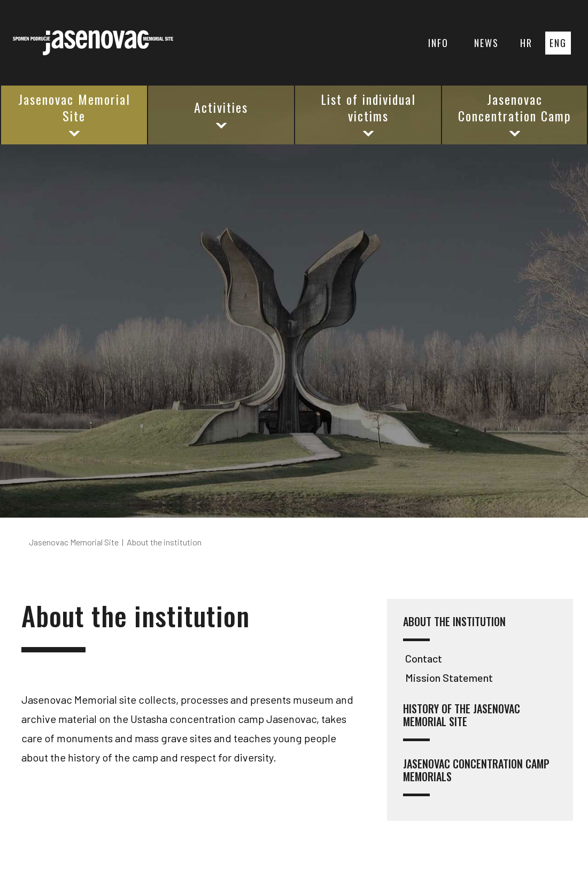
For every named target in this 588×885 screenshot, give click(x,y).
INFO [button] (438, 43)
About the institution (454, 628)
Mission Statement (449, 678)
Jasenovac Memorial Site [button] (74, 114)
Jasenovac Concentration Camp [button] (515, 114)
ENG (558, 43)
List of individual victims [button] (368, 114)
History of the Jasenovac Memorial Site (462, 722)
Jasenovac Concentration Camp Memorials (476, 777)
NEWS (486, 43)
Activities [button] (221, 114)
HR (526, 43)
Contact (424, 658)
